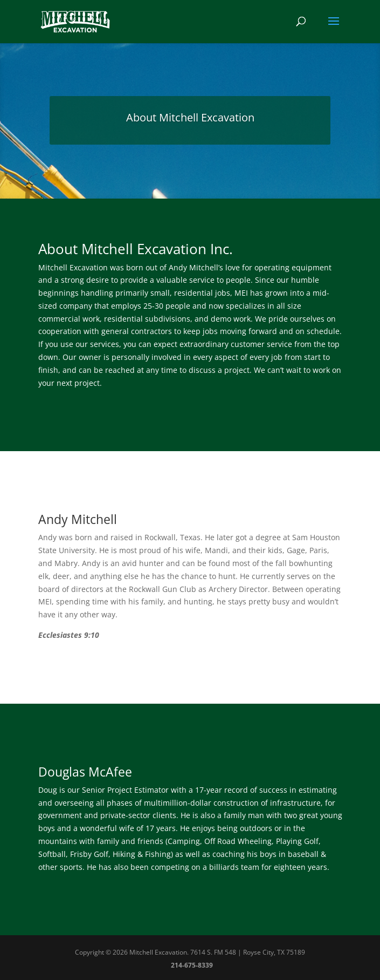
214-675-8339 (192, 965)
